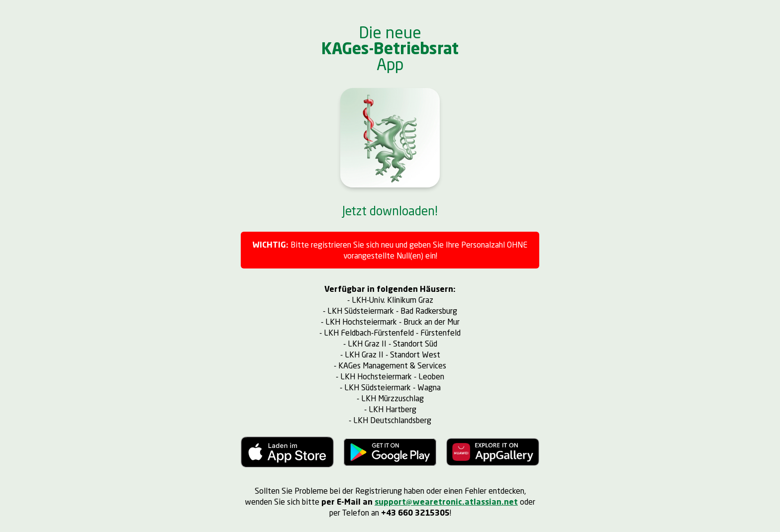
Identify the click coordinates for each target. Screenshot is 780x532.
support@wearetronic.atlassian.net (446, 501)
